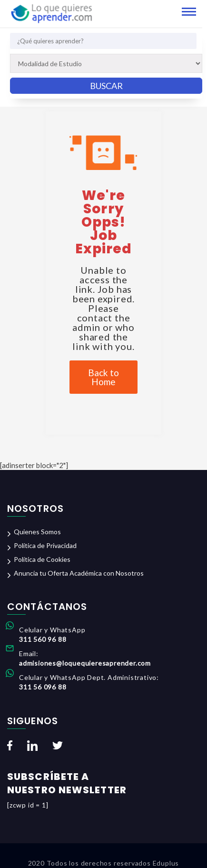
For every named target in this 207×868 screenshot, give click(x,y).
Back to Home (103, 377)
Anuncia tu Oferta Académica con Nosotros (79, 573)
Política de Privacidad (45, 545)
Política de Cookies (42, 559)
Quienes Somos (37, 532)
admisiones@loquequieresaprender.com (85, 663)
